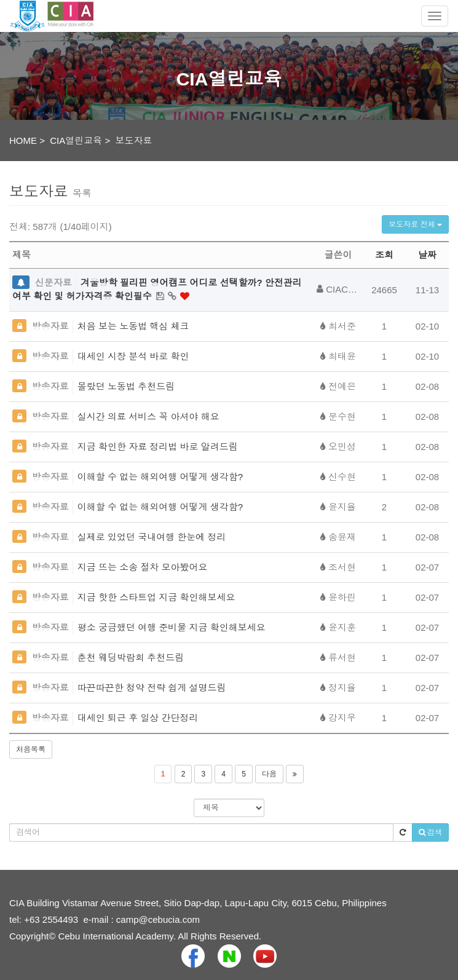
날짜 (427, 255)
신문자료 (53, 283)
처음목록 (31, 749)
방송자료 (50, 326)
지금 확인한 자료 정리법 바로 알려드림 (158, 447)
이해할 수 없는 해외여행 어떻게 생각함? (160, 477)
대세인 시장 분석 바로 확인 (133, 356)
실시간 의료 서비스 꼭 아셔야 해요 (148, 417)
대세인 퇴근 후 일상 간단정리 (138, 718)
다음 (269, 774)
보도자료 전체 (415, 224)
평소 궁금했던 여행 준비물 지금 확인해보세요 (172, 627)
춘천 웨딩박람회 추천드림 (131, 658)
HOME (23, 140)
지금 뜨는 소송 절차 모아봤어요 (143, 567)
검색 (430, 832)
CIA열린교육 (76, 140)
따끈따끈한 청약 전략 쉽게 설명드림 (152, 688)
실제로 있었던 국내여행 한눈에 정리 (152, 537)
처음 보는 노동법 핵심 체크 (133, 326)
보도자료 (134, 140)
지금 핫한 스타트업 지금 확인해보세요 (156, 597)
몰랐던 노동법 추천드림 (126, 386)
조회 (384, 255)
